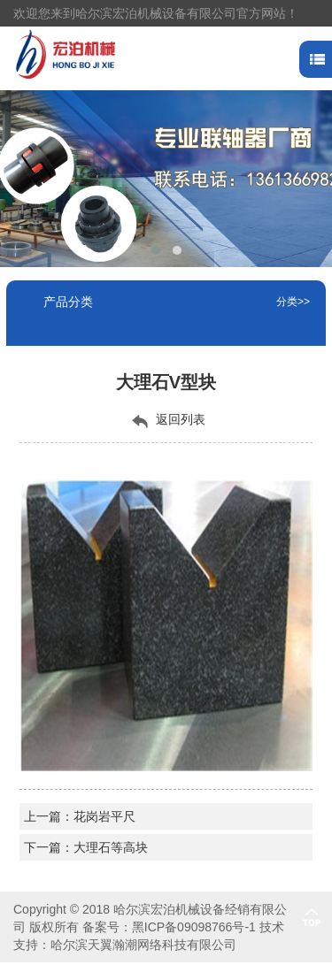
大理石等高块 (111, 847)
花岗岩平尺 (104, 816)
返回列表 (166, 420)
